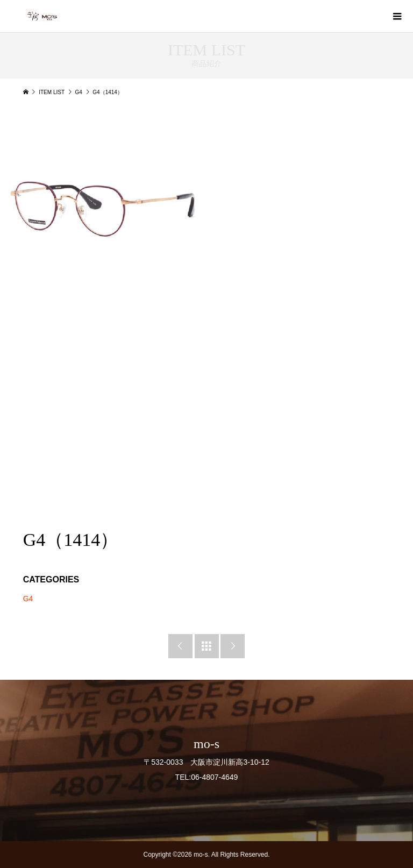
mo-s (206, 744)
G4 (28, 599)
